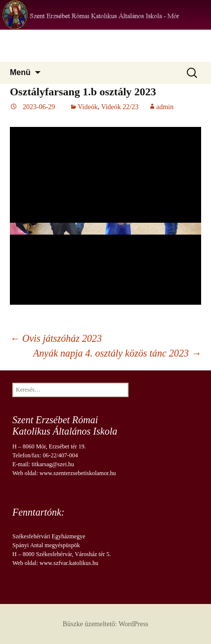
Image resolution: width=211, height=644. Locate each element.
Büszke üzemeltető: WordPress (106, 624)
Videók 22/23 (120, 107)
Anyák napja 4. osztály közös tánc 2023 (117, 353)
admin (165, 107)
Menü (20, 72)
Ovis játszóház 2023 (56, 338)
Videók (87, 107)
